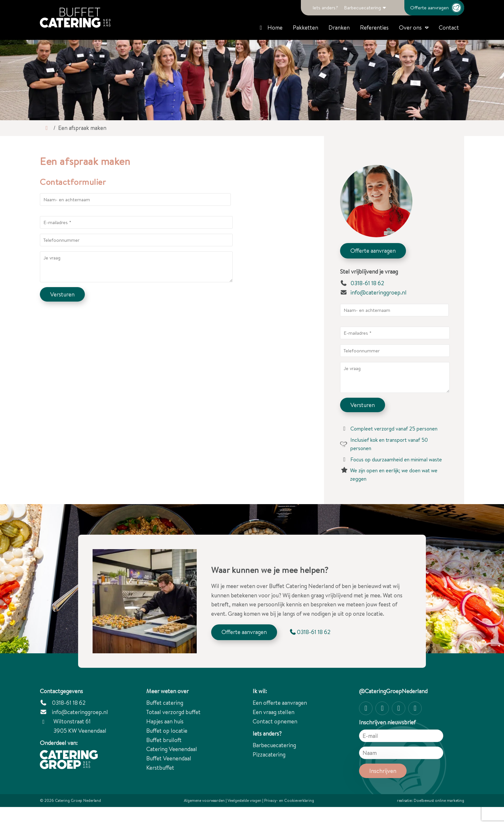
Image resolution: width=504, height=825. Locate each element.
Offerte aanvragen (437, 8)
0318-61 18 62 (362, 283)
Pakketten (306, 27)
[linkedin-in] (415, 708)
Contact (449, 27)
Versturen (62, 294)
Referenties (374, 27)
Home (270, 27)
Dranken (339, 27)
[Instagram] (366, 708)
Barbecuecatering (362, 8)
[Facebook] (382, 708)
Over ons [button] (410, 27)
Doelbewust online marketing (439, 800)
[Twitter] (399, 708)
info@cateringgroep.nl (378, 292)
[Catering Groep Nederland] (75, 18)
